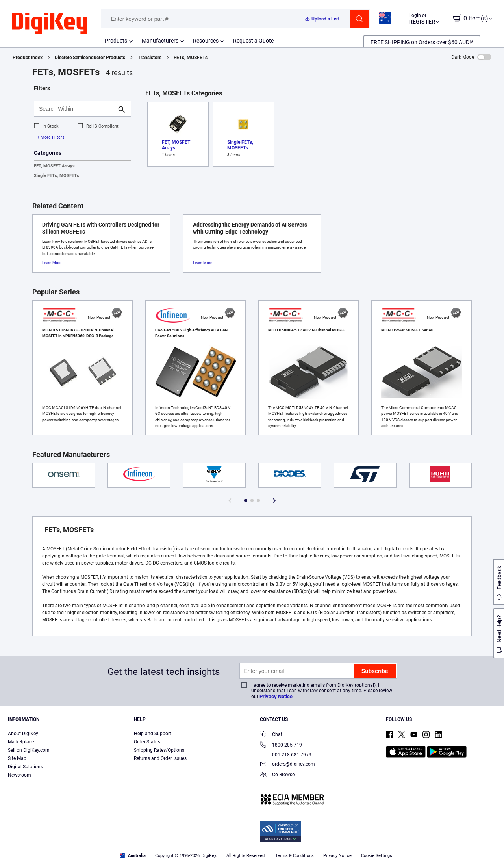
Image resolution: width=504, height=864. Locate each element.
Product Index (28, 58)
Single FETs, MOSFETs (57, 176)
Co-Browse (277, 775)
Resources (206, 41)
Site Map (17, 758)
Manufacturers (160, 41)
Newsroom (19, 775)
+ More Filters (51, 137)
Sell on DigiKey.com (29, 750)
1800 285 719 (281, 746)
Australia (133, 856)
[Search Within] (76, 109)
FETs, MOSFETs (191, 58)
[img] (50, 24)
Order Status (147, 742)
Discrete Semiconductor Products (90, 58)
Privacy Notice (276, 696)
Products (116, 41)
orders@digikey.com (287, 765)
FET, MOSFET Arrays (54, 166)
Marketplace (21, 742)
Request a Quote (253, 41)
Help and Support (153, 734)
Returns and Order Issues (160, 758)
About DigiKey (23, 734)
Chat (271, 735)
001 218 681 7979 (286, 755)
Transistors (150, 58)
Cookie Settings (377, 856)
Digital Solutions (25, 767)
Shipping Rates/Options (159, 750)
